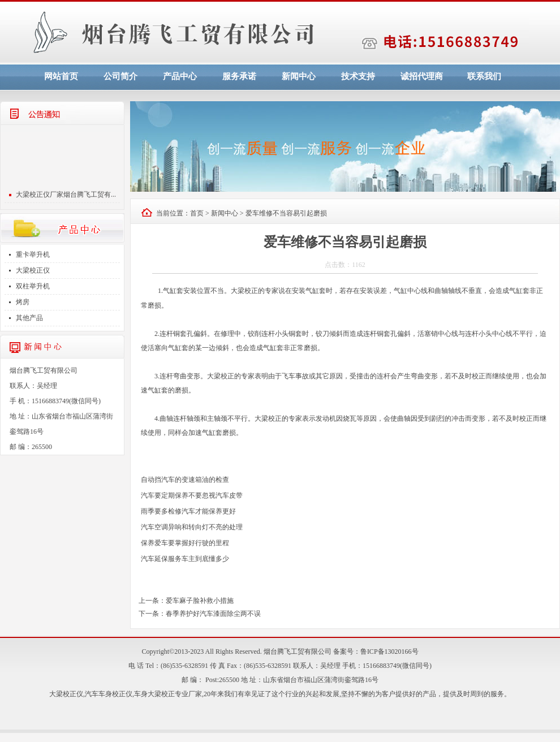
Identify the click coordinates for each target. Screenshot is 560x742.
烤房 (23, 302)
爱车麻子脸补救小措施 (200, 601)
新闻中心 (299, 76)
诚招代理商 (422, 76)
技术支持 (358, 76)
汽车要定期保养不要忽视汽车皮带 (192, 495)
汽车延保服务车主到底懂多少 (185, 559)
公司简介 (120, 76)
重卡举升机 (33, 254)
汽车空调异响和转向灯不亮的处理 (192, 527)
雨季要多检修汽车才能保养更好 (188, 511)
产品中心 (180, 76)
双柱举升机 (33, 286)
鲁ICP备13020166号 (389, 652)
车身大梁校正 (154, 694)
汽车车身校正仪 (109, 694)
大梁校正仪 (33, 270)
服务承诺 (239, 76)
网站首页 (61, 76)
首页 (197, 213)
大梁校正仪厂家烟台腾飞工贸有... (66, 196)
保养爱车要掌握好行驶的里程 (185, 543)
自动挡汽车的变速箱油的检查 (185, 480)
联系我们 (484, 76)
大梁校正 (244, 291)
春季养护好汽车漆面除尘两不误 (213, 614)
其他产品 (29, 318)
